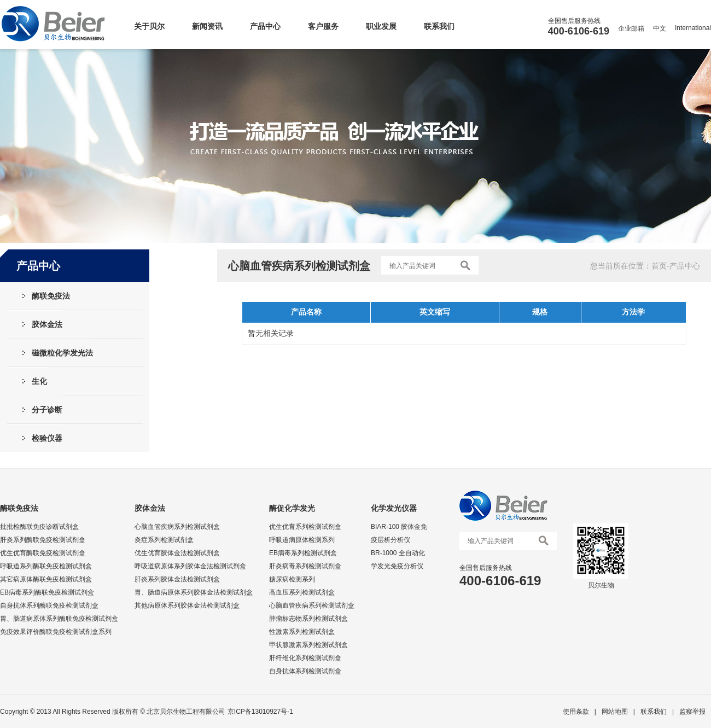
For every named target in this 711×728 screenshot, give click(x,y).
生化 (39, 381)
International (693, 28)
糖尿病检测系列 (292, 579)
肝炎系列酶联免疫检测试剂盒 (43, 540)
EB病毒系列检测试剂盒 (303, 553)
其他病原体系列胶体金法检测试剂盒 (187, 605)
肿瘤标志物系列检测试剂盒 (308, 619)
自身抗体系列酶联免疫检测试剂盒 (49, 605)
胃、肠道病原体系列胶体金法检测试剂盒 (194, 592)
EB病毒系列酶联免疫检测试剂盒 (47, 592)
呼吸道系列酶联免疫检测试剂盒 (46, 566)
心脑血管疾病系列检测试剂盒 (177, 527)
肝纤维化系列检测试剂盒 (305, 658)
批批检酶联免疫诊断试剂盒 (39, 527)
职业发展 (381, 26)
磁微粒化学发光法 (62, 353)
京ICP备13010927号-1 (260, 712)
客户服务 (323, 26)
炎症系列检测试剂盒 (164, 540)
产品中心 (265, 26)
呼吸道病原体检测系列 (302, 540)
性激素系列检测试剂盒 (302, 632)
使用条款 (576, 712)
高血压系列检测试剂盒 (302, 592)
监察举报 (692, 712)
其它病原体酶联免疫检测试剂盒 (46, 579)
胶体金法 (47, 324)
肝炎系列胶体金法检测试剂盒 (177, 579)
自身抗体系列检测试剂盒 (305, 671)
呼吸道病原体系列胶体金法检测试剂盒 (190, 566)
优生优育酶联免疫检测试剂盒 (43, 553)
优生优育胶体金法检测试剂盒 (177, 553)
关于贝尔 (149, 26)
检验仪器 (47, 438)
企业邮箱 (631, 28)
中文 (660, 28)
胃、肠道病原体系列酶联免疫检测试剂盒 (59, 619)
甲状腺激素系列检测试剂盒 (308, 645)
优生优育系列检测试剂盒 (305, 527)
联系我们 (439, 26)
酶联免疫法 (51, 296)
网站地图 (615, 712)
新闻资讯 (207, 26)
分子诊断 (47, 410)
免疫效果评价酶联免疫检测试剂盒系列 (56, 632)
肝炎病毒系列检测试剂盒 (305, 566)
